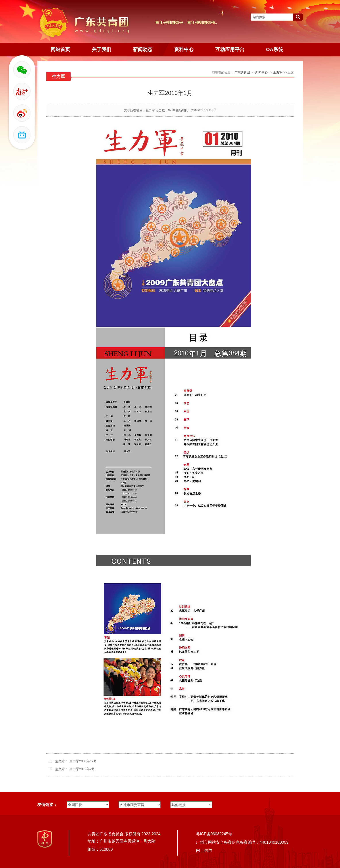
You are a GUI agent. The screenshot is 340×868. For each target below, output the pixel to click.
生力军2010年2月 (82, 769)
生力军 (278, 72)
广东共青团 (242, 72)
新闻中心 (261, 72)
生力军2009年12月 (83, 761)
